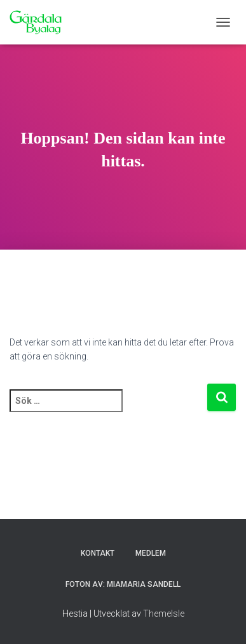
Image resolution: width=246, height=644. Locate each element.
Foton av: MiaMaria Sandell (123, 584)
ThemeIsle (164, 614)
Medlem (151, 553)
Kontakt (98, 553)
